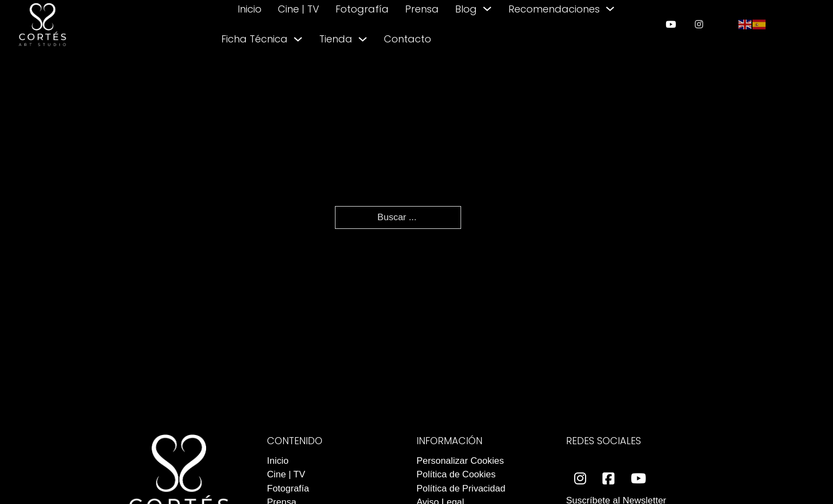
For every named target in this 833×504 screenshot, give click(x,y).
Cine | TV (299, 9)
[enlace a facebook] (608, 479)
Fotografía (362, 9)
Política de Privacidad (461, 489)
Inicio (250, 9)
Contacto (408, 39)
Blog (466, 9)
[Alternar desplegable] (487, 9)
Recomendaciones (554, 9)
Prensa (422, 9)
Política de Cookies (456, 474)
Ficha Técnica (254, 39)
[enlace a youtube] (671, 24)
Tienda (336, 39)
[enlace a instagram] (699, 24)
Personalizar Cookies (460, 461)
